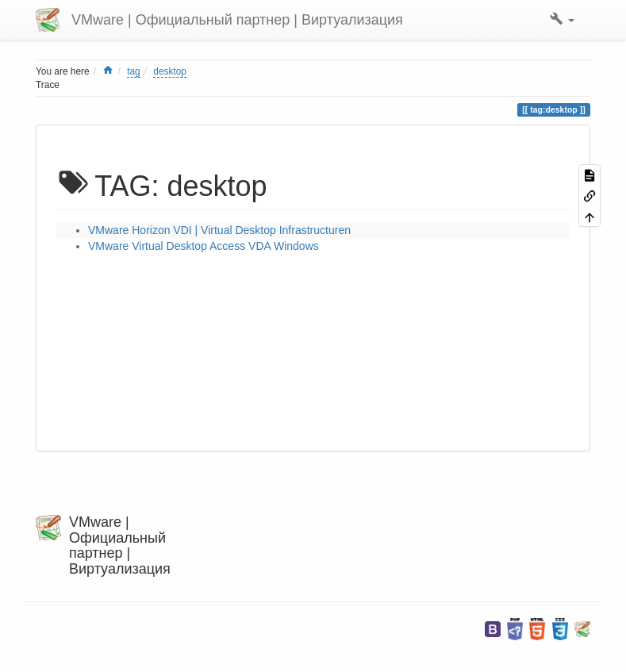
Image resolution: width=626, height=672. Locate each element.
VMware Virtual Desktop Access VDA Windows (204, 246)
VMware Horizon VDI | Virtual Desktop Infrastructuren (219, 230)
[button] (562, 20)
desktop (170, 71)
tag (134, 71)
